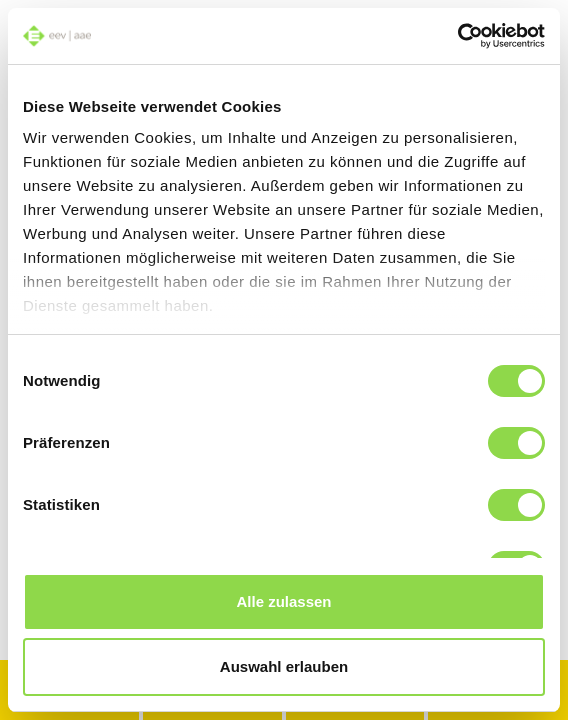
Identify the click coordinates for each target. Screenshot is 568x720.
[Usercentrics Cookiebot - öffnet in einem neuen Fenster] (457, 36)
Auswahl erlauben (284, 666)
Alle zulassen (283, 601)
